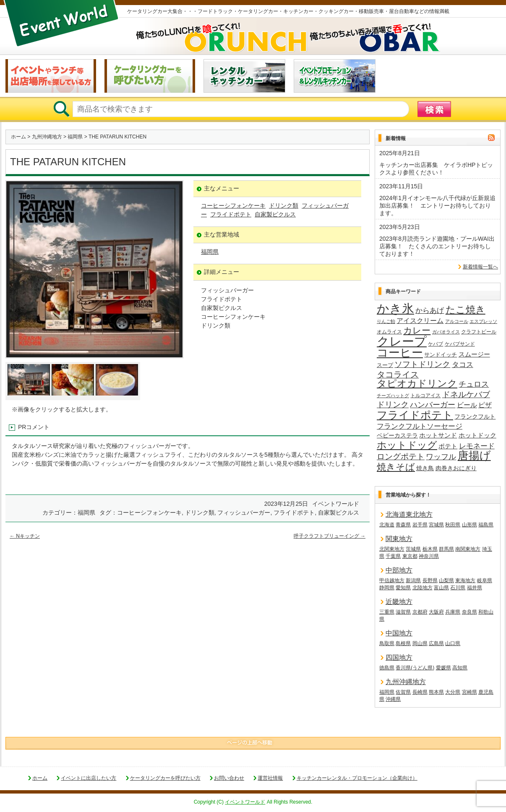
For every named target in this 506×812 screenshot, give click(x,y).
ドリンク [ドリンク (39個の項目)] (393, 405)
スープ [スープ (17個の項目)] (385, 365)
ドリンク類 (284, 206)
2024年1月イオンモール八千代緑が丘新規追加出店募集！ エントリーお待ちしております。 (437, 206)
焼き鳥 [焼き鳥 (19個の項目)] (425, 468)
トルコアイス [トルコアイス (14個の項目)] (425, 396)
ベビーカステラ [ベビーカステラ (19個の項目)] (397, 435)
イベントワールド (245, 802)
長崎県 (420, 692)
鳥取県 (387, 643)
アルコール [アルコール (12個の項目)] (457, 321)
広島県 (436, 643)
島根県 (403, 643)
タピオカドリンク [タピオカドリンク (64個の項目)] (417, 384)
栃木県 (430, 549)
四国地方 (399, 657)
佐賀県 (403, 692)
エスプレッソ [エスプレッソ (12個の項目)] (483, 321)
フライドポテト (231, 214)
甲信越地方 (392, 580)
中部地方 (399, 570)
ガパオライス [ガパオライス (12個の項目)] (446, 332)
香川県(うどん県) (415, 668)
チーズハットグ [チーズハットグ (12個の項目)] (393, 396)
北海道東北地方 (409, 514)
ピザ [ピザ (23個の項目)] (485, 405)
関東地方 (399, 539)
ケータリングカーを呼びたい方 (165, 778)
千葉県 (393, 556)
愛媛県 (443, 668)
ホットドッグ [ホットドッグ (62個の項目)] (407, 445)
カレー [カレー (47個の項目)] (417, 331)
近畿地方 (399, 602)
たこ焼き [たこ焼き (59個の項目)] (466, 310)
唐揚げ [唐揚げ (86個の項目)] (474, 456)
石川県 (458, 588)
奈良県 (469, 612)
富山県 (441, 588)
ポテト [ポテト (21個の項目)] (448, 446)
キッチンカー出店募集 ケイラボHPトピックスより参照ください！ (436, 169)
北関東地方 (392, 549)
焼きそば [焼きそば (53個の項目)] (396, 467)
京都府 (420, 612)
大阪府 (436, 612)
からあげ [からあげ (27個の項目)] (430, 311)
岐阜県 (485, 580)
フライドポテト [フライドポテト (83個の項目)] (415, 415)
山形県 (469, 525)
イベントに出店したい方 (89, 778)
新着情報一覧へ (480, 267)
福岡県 (75, 137)
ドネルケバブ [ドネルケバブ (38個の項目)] (466, 394)
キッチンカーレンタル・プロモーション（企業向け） (357, 778)
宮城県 (436, 525)
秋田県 (453, 525)
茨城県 (413, 549)
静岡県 (387, 588)
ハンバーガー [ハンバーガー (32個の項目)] (433, 405)
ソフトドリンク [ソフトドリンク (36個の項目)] (422, 364)
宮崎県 (469, 692)
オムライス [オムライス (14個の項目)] (389, 332)
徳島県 (387, 668)
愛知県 (403, 588)
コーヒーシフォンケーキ (233, 206)
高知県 (460, 668)
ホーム (18, 137)
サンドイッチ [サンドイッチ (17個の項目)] (441, 355)
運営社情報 (270, 778)
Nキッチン (25, 536)
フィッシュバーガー (244, 513)
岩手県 (420, 525)
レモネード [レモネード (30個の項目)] (477, 446)
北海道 (387, 525)
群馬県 (446, 549)
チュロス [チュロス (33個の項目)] (474, 384)
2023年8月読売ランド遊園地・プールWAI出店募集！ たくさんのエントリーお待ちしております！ (437, 246)
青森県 (403, 525)
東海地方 (465, 580)
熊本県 (436, 692)
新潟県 (413, 580)
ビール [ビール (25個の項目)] (467, 405)
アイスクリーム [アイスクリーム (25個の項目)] (420, 320)
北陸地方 (423, 588)
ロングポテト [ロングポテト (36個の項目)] (401, 457)
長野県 (430, 580)
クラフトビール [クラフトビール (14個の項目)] (479, 332)
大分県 (453, 692)
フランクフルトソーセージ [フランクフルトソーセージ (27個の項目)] (420, 426)
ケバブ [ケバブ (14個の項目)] (436, 344)
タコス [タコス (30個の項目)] (463, 364)
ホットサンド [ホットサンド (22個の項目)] (438, 435)
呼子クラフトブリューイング (330, 536)
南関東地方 (468, 549)
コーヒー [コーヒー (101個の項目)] (400, 353)
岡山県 (420, 643)
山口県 (453, 643)
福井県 (475, 588)
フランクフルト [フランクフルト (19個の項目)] (475, 416)
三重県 (387, 612)
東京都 (410, 556)
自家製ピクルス (275, 214)
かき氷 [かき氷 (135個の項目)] (395, 309)
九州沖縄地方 (47, 137)
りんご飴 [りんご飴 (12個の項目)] (386, 321)
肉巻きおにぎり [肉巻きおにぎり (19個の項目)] (456, 468)
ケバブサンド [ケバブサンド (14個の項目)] (460, 344)
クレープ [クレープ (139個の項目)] (402, 341)
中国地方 (399, 633)
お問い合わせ (229, 778)
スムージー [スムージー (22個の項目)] (474, 354)
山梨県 (446, 580)
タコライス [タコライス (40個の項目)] (398, 375)
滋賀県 (403, 612)
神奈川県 (429, 556)
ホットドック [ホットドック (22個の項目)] (477, 435)
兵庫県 (453, 612)
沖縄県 (393, 699)
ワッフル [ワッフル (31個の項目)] (441, 457)
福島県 (486, 525)
